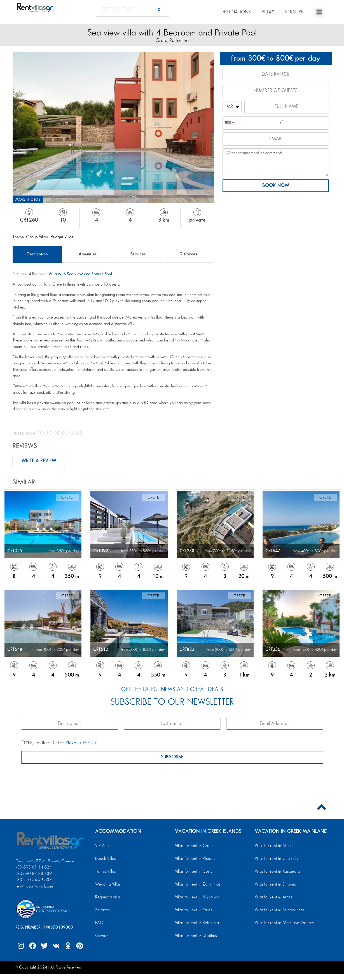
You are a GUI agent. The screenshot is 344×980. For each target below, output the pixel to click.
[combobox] (229, 124)
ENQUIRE (294, 12)
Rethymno (179, 40)
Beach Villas (105, 859)
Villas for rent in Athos (273, 898)
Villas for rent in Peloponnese (279, 910)
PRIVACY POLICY (81, 743)
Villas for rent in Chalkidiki (276, 859)
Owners (102, 936)
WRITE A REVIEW (39, 461)
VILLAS (268, 12)
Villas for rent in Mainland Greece (283, 923)
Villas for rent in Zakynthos (197, 885)
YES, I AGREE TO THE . (59, 743)
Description (37, 254)
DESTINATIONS (236, 12)
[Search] (159, 10)
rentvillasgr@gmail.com (35, 887)
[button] (319, 12)
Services (138, 254)
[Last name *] (172, 724)
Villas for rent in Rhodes (194, 859)
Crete (162, 40)
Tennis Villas (105, 872)
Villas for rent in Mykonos (196, 898)
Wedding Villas (107, 885)
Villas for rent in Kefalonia (196, 923)
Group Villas (37, 237)
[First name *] (70, 724)
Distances (188, 254)
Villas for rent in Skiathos (195, 936)
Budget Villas (62, 237)
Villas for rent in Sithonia (275, 885)
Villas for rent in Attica (273, 846)
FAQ (99, 923)
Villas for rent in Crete (193, 846)
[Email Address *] (275, 724)
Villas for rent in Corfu (193, 872)
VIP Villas (102, 846)
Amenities (88, 254)
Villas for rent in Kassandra (277, 872)
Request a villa (107, 898)
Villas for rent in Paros (193, 910)
